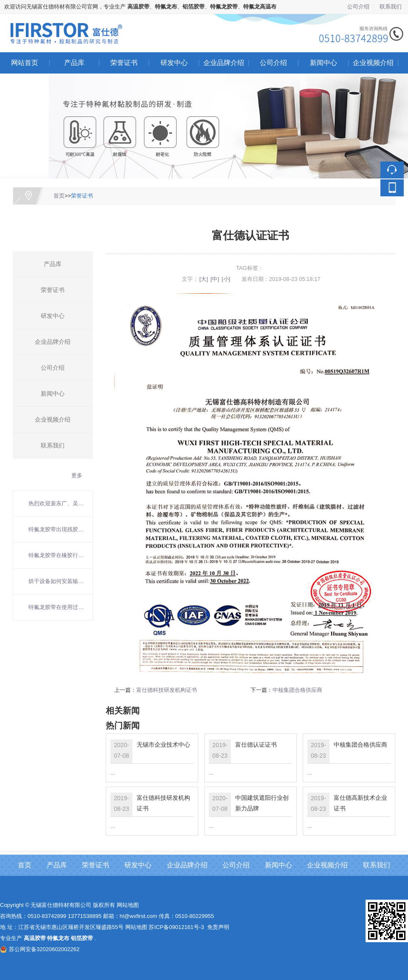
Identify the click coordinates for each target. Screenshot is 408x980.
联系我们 (391, 7)
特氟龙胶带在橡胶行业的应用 (56, 555)
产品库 (74, 63)
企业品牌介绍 (224, 63)
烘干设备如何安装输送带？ (56, 581)
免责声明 (218, 927)
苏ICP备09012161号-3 (176, 927)
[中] (215, 279)
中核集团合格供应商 (297, 690)
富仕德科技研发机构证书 (167, 690)
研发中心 (174, 63)
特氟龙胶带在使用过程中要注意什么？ (56, 607)
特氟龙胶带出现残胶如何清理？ (56, 529)
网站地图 (128, 905)
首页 (59, 196)
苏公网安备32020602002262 (40, 949)
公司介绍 (358, 7)
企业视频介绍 (373, 63)
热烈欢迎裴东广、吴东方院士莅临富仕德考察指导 (56, 503)
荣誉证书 (124, 63)
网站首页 (25, 63)
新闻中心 (324, 63)
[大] (204, 279)
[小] (226, 279)
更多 (77, 475)
